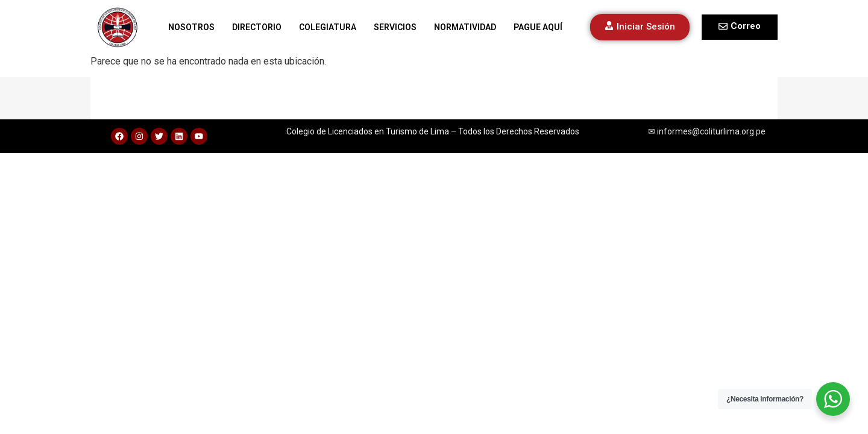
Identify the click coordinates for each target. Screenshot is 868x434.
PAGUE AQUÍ (538, 27)
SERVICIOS (395, 27)
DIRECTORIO (257, 27)
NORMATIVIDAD (465, 27)
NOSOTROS (191, 27)
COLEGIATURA (328, 27)
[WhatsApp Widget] (833, 399)
